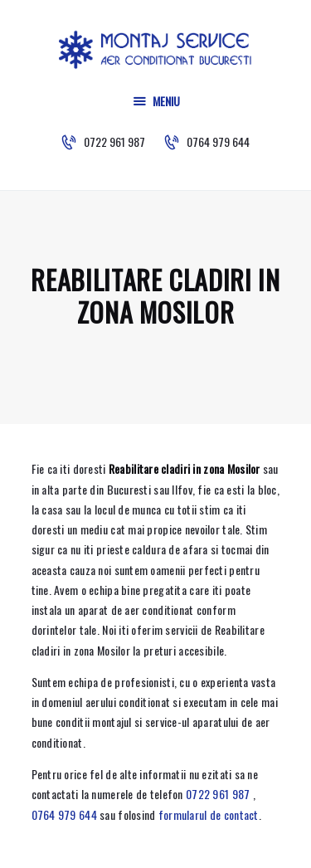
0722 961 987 (218, 794)
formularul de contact (209, 814)
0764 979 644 (64, 814)
